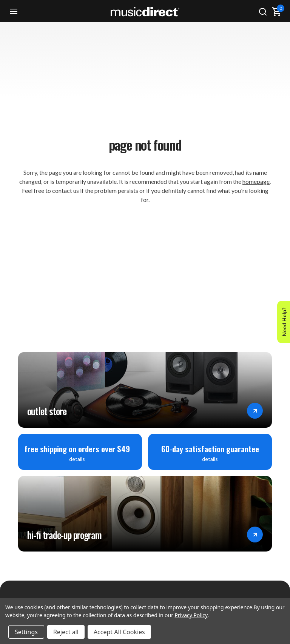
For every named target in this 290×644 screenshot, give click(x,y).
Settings (26, 632)
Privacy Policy (191, 615)
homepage (256, 181)
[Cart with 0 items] (276, 12)
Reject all (66, 632)
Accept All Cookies (119, 632)
